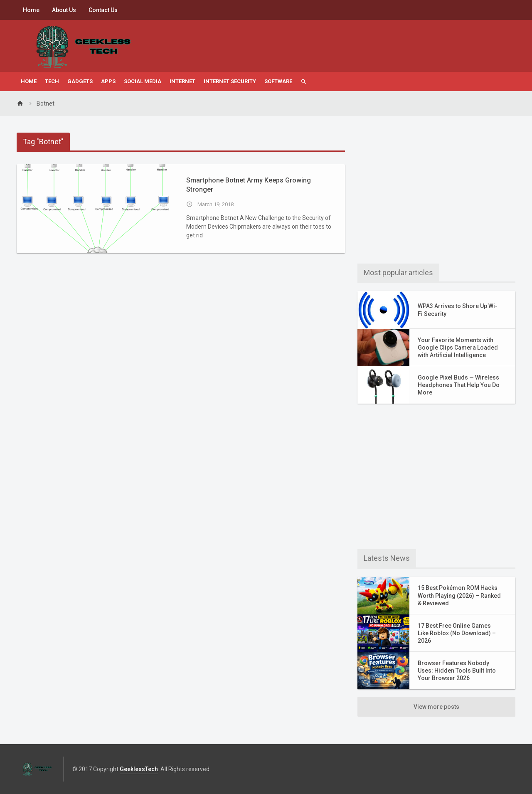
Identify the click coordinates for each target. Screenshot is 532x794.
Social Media (143, 81)
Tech (52, 81)
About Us (64, 10)
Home (31, 10)
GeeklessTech (139, 769)
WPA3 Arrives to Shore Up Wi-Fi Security (458, 310)
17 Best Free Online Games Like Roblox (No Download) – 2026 (457, 633)
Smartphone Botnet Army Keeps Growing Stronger (249, 185)
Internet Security (230, 81)
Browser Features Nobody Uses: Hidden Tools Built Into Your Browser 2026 (457, 671)
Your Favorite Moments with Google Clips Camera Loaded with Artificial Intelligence (458, 348)
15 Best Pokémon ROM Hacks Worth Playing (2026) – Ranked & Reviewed (459, 595)
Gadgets (80, 81)
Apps (108, 81)
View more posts (436, 707)
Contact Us (103, 10)
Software (278, 81)
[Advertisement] (436, 191)
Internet (182, 81)
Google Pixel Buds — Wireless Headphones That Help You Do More (459, 385)
